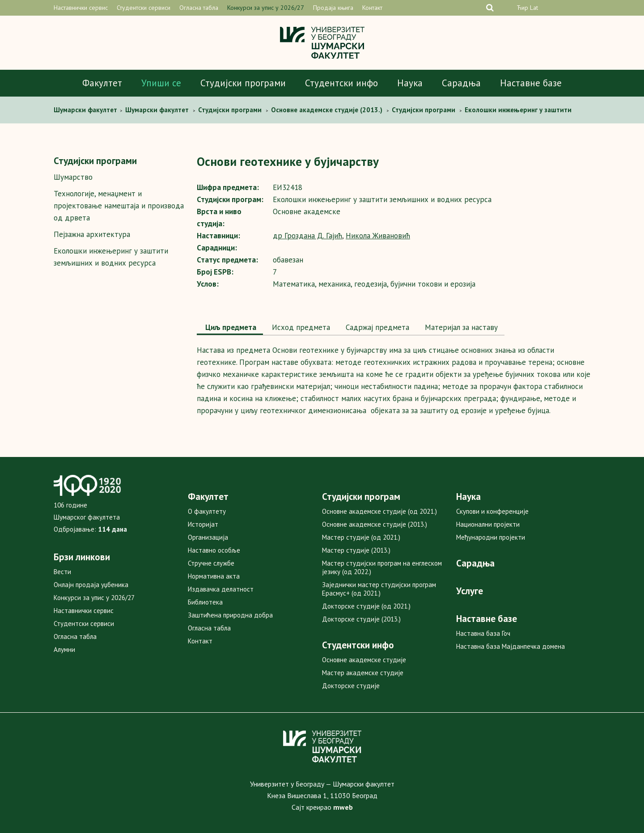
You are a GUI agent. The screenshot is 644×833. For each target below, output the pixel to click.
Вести (62, 572)
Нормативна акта (214, 576)
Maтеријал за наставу (460, 327)
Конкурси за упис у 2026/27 (266, 8)
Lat (534, 8)
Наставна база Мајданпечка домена (511, 646)
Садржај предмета (376, 327)
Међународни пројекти (491, 537)
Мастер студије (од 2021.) (361, 537)
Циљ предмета (230, 327)
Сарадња (461, 83)
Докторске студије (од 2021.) (366, 606)
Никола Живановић (378, 236)
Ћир (522, 8)
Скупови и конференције (492, 511)
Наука (410, 83)
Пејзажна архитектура (92, 234)
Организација (208, 537)
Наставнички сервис (81, 8)
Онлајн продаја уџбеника (91, 585)
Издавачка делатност (221, 589)
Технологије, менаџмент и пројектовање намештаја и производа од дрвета (119, 206)
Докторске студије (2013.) (361, 619)
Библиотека (205, 602)
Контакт (372, 8)
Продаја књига (333, 8)
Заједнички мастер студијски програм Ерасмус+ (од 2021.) (379, 589)
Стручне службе (211, 563)
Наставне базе (531, 83)
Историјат (203, 524)
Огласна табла (199, 8)
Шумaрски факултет (86, 110)
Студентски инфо (341, 83)
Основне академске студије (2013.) (375, 524)
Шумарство (73, 177)
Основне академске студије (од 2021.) (379, 511)
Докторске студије (351, 686)
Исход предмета (300, 327)
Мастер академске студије (363, 673)
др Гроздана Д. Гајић (307, 236)
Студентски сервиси (144, 8)
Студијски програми (243, 83)
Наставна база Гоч (483, 633)
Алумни (64, 649)
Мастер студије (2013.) (356, 550)
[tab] (230, 328)
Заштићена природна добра (230, 615)
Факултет (102, 83)
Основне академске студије (364, 660)
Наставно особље (214, 550)
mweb (343, 807)
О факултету (207, 511)
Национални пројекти (488, 524)
